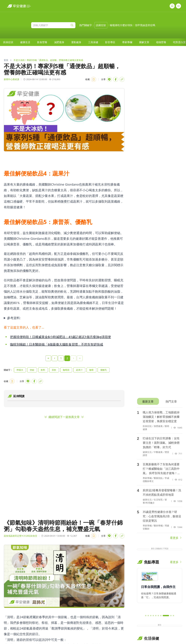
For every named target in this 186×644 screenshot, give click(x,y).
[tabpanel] (160, 474)
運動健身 (76, 42)
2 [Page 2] (67, 358)
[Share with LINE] (109, 79)
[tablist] (160, 401)
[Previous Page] (55, 358)
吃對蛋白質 (179, 42)
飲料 (43, 370)
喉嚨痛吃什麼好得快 (121, 25)
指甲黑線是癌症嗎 (145, 25)
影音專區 (110, 42)
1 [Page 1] (61, 358)
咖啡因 (66, 370)
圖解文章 (144, 42)
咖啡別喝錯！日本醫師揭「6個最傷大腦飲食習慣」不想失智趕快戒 (57, 344)
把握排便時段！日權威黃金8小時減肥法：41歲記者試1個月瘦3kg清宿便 (61, 337)
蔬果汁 (79, 370)
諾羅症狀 (101, 25)
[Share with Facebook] (116, 79)
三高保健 (93, 42)
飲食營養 (42, 42)
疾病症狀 (8, 42)
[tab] (148, 401)
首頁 (6, 60)
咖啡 (91, 370)
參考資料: (14, 318)
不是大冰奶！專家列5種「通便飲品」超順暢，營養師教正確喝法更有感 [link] (48, 60)
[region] (160, 590)
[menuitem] (8, 42)
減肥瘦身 (59, 42)
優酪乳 (104, 370)
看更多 (176, 538)
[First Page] (48, 358)
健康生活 (25, 42)
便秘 (32, 370)
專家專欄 (127, 42)
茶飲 (54, 370)
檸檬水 (20, 370)
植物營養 (161, 42)
